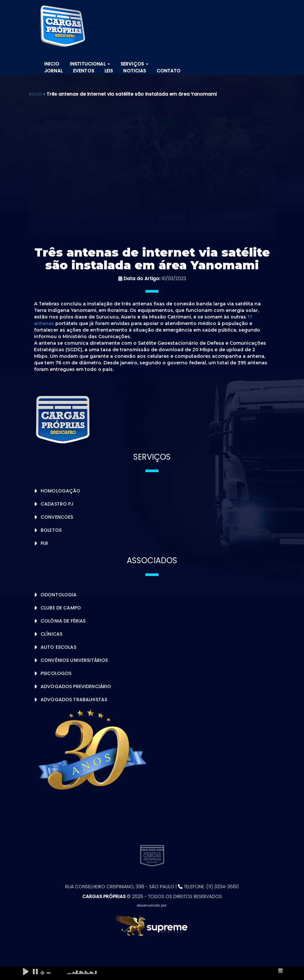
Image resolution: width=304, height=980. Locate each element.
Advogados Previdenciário (76, 686)
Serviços (134, 64)
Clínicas (51, 634)
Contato (169, 71)
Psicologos (56, 673)
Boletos (51, 530)
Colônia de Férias (63, 621)
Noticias (134, 71)
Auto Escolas (58, 647)
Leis (109, 71)
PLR (44, 543)
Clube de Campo (61, 608)
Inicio (52, 64)
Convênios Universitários (74, 660)
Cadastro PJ (57, 504)
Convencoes (57, 517)
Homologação (61, 491)
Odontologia (59, 595)
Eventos (84, 71)
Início (36, 94)
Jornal (53, 71)
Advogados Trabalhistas (74, 700)
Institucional (90, 64)
